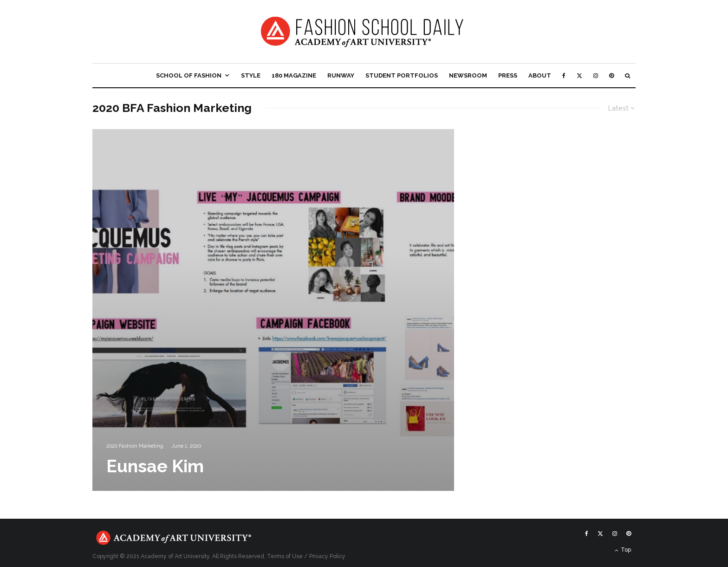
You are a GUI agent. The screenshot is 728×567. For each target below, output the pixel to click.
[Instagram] (596, 75)
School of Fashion (189, 75)
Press (508, 75)
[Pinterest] (611, 75)
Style (251, 75)
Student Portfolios (402, 75)
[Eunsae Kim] (273, 310)
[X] (579, 75)
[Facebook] (564, 75)
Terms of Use (285, 556)
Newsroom (468, 75)
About (540, 75)
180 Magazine (294, 75)
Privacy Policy (327, 556)
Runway (341, 75)
